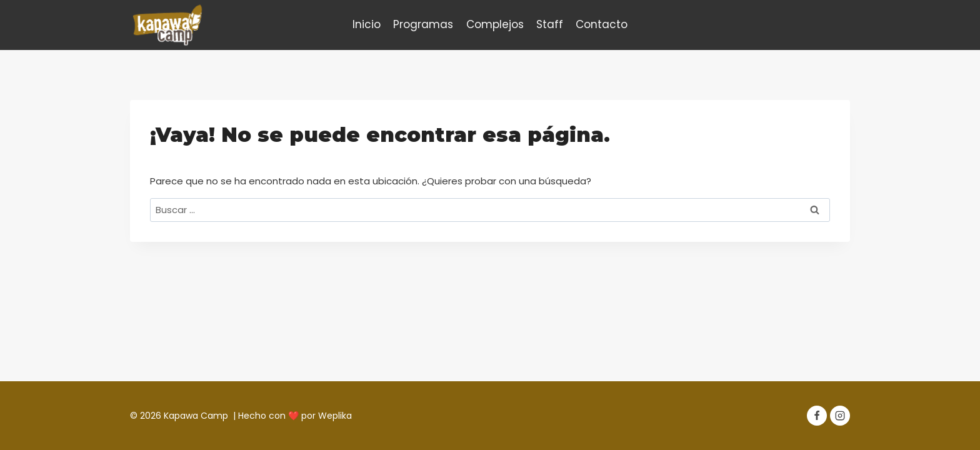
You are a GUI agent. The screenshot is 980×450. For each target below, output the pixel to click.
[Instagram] (840, 416)
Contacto (602, 24)
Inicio (367, 24)
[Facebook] (817, 416)
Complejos (495, 24)
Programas (423, 24)
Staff (550, 24)
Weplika (335, 416)
